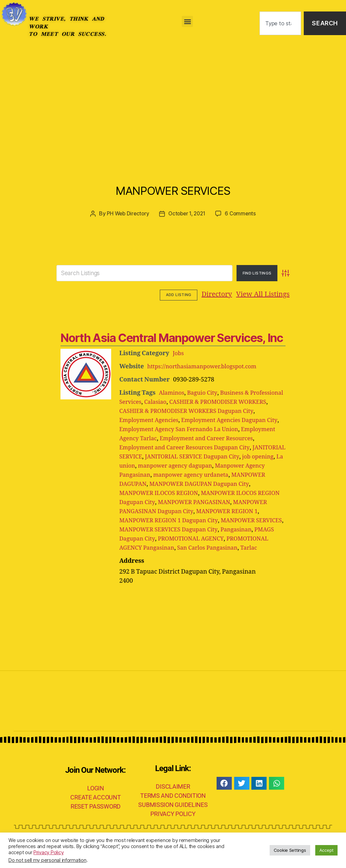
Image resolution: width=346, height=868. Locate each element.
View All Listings (221, 294)
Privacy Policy (48, 852)
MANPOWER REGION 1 (235, 520)
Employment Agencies (165, 419)
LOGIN (96, 806)
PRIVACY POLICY (173, 831)
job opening (204, 465)
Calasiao (195, 401)
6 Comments (243, 213)
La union (236, 465)
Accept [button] (326, 850)
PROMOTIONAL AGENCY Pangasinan (199, 556)
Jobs (179, 353)
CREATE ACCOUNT (95, 815)
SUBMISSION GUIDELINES (173, 822)
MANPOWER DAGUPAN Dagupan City (173, 492)
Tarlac (165, 565)
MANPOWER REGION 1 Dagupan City (172, 529)
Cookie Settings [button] (290, 850)
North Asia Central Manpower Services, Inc (169, 337)
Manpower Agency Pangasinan (214, 474)
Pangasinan (136, 547)
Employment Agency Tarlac (179, 438)
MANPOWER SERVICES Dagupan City (203, 538)
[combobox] (280, 23)
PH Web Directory (126, 213)
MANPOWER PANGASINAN (172, 511)
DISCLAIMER (173, 804)
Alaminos (172, 392)
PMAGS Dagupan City (186, 547)
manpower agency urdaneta (160, 483)
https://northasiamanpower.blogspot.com (207, 366)
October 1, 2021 (187, 213)
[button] (187, 21)
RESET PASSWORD (96, 824)
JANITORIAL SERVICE (191, 456)
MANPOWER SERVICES (173, 187)
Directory (175, 294)
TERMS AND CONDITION (173, 813)
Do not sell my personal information (47, 860)
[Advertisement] (173, 97)
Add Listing (271, 294)
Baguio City (205, 392)
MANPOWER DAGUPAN (237, 483)
